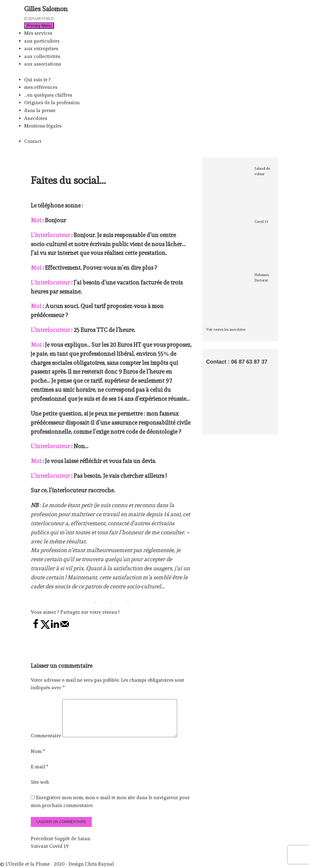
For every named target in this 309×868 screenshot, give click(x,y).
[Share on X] (45, 627)
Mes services (38, 33)
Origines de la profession (52, 103)
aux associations (43, 64)
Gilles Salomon (46, 9)
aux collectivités (42, 56)
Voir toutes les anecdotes (226, 330)
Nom (38, 759)
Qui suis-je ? (37, 80)
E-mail (40, 774)
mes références (41, 87)
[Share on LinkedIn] (55, 627)
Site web (40, 789)
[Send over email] (65, 627)
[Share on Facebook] (36, 627)
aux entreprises (41, 48)
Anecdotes (36, 118)
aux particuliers (42, 41)
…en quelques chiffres (48, 95)
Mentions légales (43, 126)
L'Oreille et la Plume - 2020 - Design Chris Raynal (60, 864)
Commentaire (46, 743)
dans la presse (40, 110)
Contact (33, 141)
